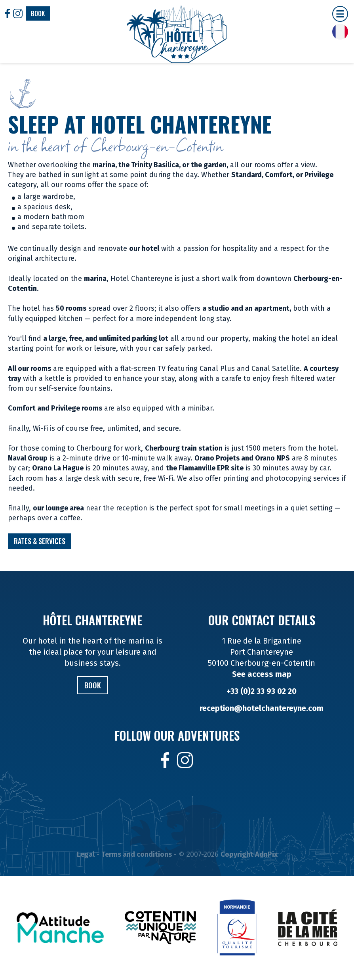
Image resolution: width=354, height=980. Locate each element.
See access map (262, 674)
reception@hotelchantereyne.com (262, 708)
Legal (86, 855)
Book (38, 13)
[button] (340, 14)
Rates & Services (40, 541)
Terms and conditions (137, 855)
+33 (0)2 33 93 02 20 (262, 691)
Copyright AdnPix (249, 855)
